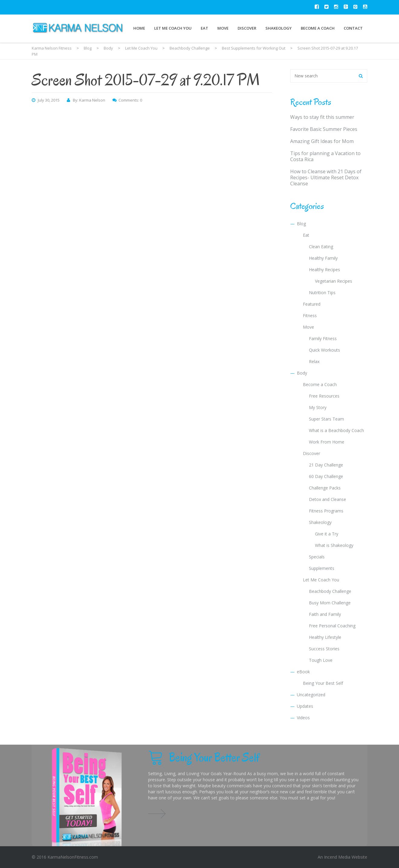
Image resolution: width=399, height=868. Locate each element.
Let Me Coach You (173, 28)
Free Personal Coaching (332, 626)
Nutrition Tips (322, 293)
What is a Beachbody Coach (336, 430)
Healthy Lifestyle (325, 637)
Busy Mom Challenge (330, 603)
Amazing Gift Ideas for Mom (322, 141)
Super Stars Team (326, 419)
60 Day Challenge (326, 476)
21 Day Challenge (326, 465)
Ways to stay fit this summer (322, 117)
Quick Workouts (324, 350)
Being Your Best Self (323, 683)
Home (139, 28)
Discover (247, 28)
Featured (312, 304)
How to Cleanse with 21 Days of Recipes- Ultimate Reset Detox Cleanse (326, 177)
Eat (204, 28)
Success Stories (324, 649)
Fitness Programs (326, 511)
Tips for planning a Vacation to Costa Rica (325, 156)
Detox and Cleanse (328, 499)
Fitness (310, 315)
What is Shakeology (334, 545)
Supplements (322, 568)
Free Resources (324, 396)
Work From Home (327, 442)
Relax (314, 361)
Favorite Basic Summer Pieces (324, 129)
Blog (301, 224)
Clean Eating (321, 247)
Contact (353, 28)
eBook (303, 672)
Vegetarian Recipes (334, 281)
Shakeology (279, 28)
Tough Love (321, 660)
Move (223, 28)
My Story (318, 407)
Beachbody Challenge (330, 591)
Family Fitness (323, 338)
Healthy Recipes (324, 270)
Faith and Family (325, 614)
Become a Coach (318, 28)
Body (302, 373)
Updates (305, 706)
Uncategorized (311, 695)
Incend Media (337, 857)
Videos (303, 718)
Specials (317, 557)
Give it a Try (327, 534)
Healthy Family (323, 258)
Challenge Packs (325, 488)
